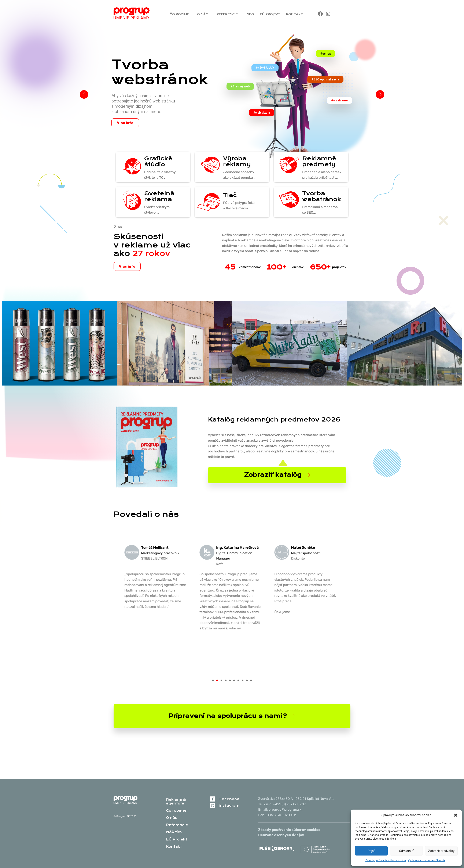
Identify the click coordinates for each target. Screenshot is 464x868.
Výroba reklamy (237, 161)
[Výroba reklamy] (208, 165)
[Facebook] (213, 799)
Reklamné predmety (319, 161)
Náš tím (174, 832)
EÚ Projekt (270, 14)
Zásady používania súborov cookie (386, 860)
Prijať (371, 851)
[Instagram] (213, 806)
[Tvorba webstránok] (287, 200)
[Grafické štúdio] (129, 167)
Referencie (228, 14)
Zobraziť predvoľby (441, 851)
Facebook (229, 799)
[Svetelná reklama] (129, 200)
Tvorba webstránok (322, 196)
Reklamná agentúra (176, 802)
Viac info (125, 123)
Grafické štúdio (158, 161)
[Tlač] (208, 202)
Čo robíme (180, 14)
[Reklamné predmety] (287, 165)
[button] (456, 815)
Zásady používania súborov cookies (289, 830)
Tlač (230, 195)
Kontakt (296, 14)
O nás (204, 14)
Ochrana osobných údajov (281, 835)
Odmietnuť (406, 851)
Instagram (229, 806)
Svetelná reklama (159, 196)
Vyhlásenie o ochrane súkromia (427, 860)
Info (250, 14)
